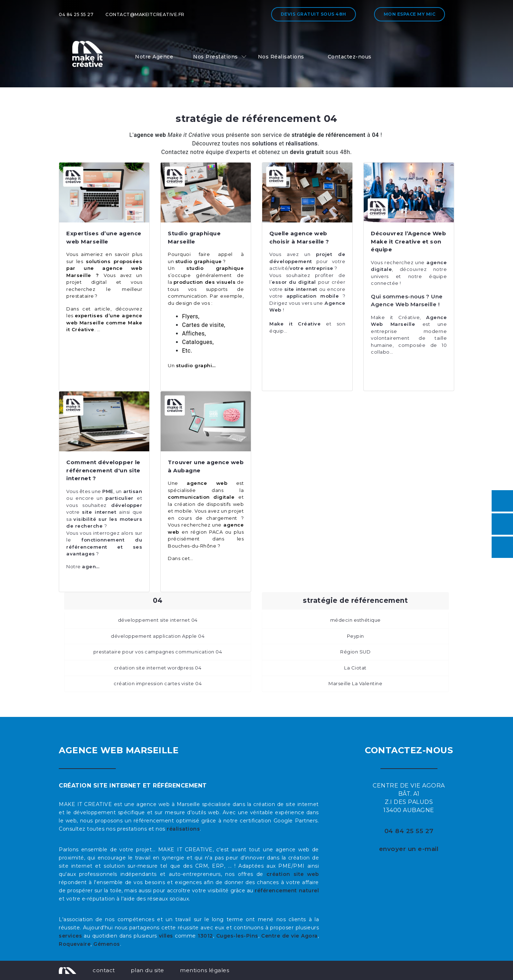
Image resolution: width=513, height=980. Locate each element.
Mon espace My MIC (410, 14)
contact (104, 970)
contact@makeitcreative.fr (145, 14)
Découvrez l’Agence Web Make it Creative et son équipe (408, 241)
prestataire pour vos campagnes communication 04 (158, 652)
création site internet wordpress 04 (158, 668)
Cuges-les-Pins (237, 936)
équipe (434, 276)
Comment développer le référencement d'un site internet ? (103, 470)
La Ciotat (355, 668)
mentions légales (204, 970)
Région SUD (355, 652)
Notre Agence (154, 57)
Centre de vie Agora (289, 936)
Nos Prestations (216, 57)
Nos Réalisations (281, 57)
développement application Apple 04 (158, 636)
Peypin (356, 636)
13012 (205, 936)
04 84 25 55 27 (76, 14)
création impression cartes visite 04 (158, 683)
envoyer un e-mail (409, 849)
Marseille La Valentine (355, 683)
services (70, 936)
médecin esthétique (356, 620)
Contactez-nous (350, 57)
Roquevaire (75, 944)
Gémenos (107, 944)
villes (166, 936)
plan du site (147, 970)
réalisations (183, 829)
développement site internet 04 (158, 620)
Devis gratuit (313, 14)
